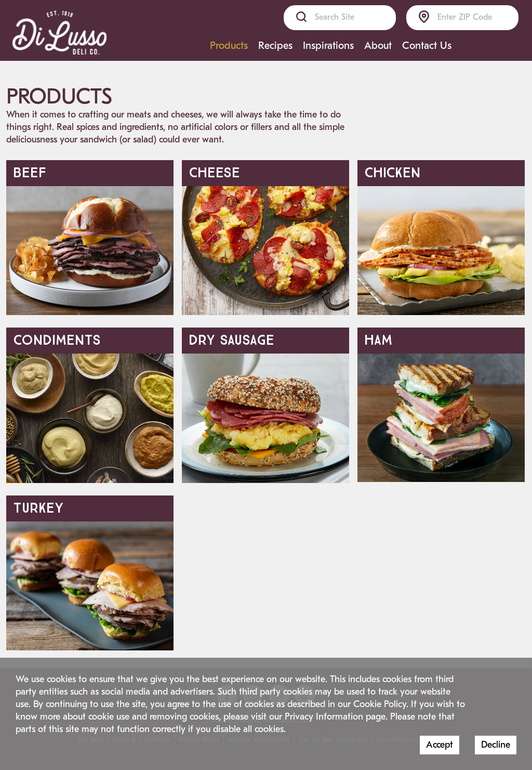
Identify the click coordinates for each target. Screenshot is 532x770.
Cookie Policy (380, 704)
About (378, 45)
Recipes (275, 45)
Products (229, 45)
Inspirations (328, 45)
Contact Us (427, 45)
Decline (496, 745)
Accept (440, 745)
